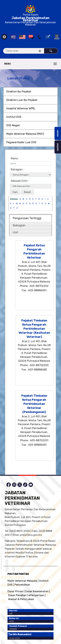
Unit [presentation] (15, 232)
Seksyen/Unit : (20, 181)
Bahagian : (17, 169)
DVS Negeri (13, 125)
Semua (14, 199)
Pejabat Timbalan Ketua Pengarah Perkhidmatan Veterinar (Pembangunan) (34, 404)
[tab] (30, 218)
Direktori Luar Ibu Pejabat (22, 100)
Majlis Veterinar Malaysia (22, 581)
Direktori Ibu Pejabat (19, 92)
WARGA (58, 147)
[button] (15, 192)
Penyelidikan (22, 585)
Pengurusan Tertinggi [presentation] (27, 218)
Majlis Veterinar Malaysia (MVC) (25, 134)
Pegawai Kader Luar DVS (21, 142)
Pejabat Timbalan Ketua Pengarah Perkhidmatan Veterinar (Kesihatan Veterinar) (34, 329)
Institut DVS (14, 117)
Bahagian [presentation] (19, 225)
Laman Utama (18, 78)
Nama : (15, 158)
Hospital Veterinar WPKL (21, 108)
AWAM (58, 133)
